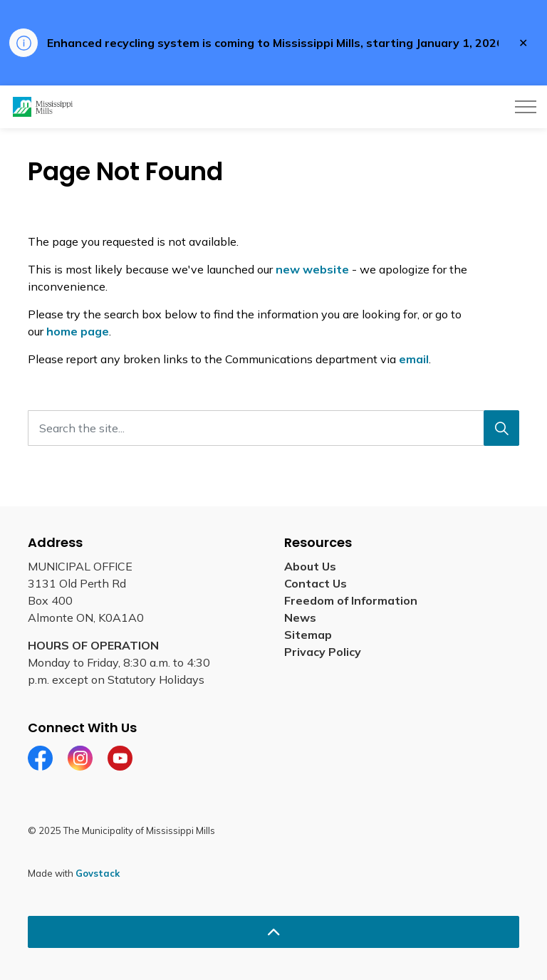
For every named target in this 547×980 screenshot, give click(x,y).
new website (312, 269)
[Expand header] (526, 107)
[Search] (501, 428)
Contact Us (316, 583)
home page (78, 331)
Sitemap (308, 635)
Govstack (98, 873)
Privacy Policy (323, 652)
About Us (310, 566)
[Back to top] (273, 932)
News (300, 617)
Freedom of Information (351, 600)
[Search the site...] (273, 428)
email (414, 359)
